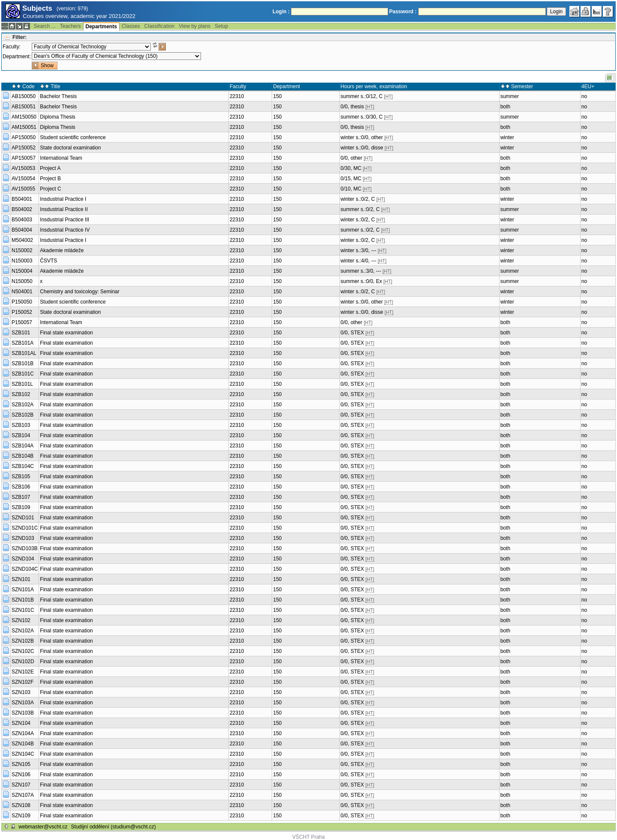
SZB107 (21, 497)
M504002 (22, 240)
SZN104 (21, 723)
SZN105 (21, 764)
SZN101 (21, 579)
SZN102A (23, 631)
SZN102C (23, 651)
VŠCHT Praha (308, 837)
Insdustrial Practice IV (65, 230)
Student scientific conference (73, 137)
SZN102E (23, 672)
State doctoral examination (70, 148)
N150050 (22, 281)
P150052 (22, 312)
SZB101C (23, 374)
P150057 (22, 322)
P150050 (22, 302)
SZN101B (23, 600)
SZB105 (21, 477)
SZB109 (21, 507)
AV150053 (23, 168)
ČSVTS (48, 261)
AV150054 (23, 179)
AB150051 (24, 107)
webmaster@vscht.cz (43, 827)
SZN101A (23, 590)
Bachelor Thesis (58, 96)
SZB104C (23, 466)
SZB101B (22, 363)
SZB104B (22, 456)
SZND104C (25, 569)
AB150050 (24, 96)
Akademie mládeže (62, 250)
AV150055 (23, 189)
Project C (50, 189)
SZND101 (23, 518)
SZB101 (21, 333)
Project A (50, 168)
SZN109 (21, 816)
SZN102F (22, 682)
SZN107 (21, 785)
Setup (221, 26)
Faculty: (12, 47)
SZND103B (25, 548)
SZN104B (23, 744)
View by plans (195, 26)
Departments (101, 27)
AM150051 (24, 127)
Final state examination (66, 333)
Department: (17, 57)
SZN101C (23, 610)
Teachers (70, 26)
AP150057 (24, 158)
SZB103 (21, 425)
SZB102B (22, 415)
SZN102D (23, 661)
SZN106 (21, 774)
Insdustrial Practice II (64, 209)
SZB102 (21, 394)
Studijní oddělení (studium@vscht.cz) (114, 827)
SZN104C (23, 754)
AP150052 (24, 148)
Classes (131, 26)
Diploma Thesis (57, 117)
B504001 (22, 199)
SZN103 (21, 692)
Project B (50, 179)
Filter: (19, 37)
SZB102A (22, 405)
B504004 (22, 230)
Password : (403, 12)
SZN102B (23, 641)
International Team (61, 158)
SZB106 (21, 487)
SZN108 (21, 805)
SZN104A (23, 733)
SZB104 (21, 435)
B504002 (22, 209)
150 (277, 96)
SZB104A (22, 446)
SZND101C (25, 528)
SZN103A (23, 703)
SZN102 (21, 620)
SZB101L (22, 384)
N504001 (22, 292)
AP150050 (24, 137)
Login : (281, 12)
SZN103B (23, 713)
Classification (160, 26)
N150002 (22, 250)
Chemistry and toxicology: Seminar (79, 292)
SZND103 (23, 538)
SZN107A (23, 795)
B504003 (22, 220)
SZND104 (23, 559)
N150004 (22, 271)
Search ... (44, 26)
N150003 (22, 261)
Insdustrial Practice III (64, 220)
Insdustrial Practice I (63, 199)
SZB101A (22, 343)
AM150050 (24, 117)
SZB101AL (24, 353)
